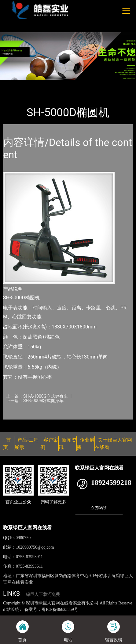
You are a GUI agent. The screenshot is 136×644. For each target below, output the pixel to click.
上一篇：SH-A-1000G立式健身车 (37, 396)
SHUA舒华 (68, 84)
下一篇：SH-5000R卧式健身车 (35, 401)
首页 (13, 84)
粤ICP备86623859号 (60, 609)
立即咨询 (99, 508)
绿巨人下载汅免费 (43, 594)
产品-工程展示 (38, 84)
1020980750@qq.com (35, 547)
